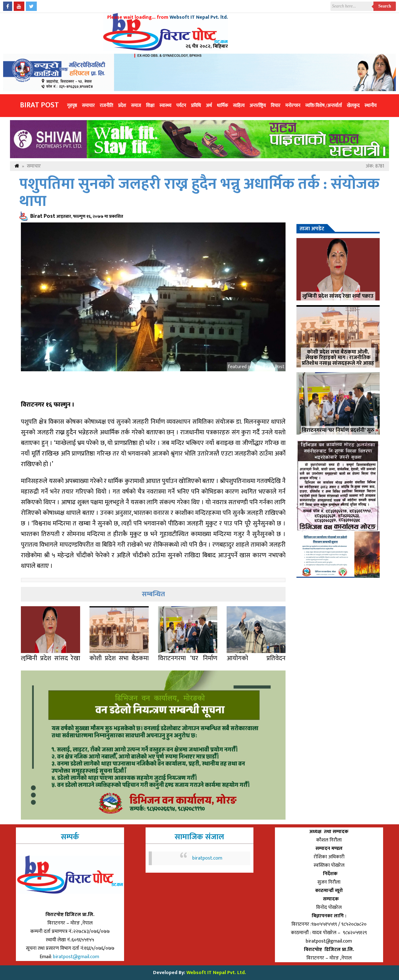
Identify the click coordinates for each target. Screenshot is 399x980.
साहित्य (239, 106)
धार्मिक (223, 106)
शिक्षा (150, 106)
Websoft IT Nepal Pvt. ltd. (199, 17)
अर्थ (209, 106)
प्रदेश (122, 106)
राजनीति (106, 106)
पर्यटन (181, 106)
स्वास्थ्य (165, 106)
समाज (136, 106)
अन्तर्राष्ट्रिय (257, 106)
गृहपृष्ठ (72, 106)
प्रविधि (196, 106)
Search (385, 6)
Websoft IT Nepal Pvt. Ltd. (216, 973)
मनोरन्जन (293, 106)
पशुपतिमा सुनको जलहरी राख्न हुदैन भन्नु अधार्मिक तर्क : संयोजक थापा (199, 193)
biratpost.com (207, 858)
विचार (276, 106)
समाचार (88, 106)
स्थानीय (370, 106)
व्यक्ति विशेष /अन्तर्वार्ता (323, 106)
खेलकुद (353, 106)
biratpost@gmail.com (77, 957)
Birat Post (39, 105)
